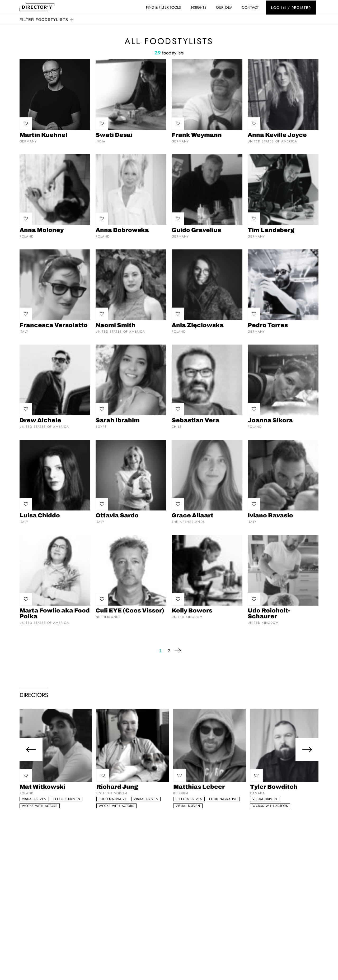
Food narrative (113, 799)
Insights (198, 7)
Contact (250, 7)
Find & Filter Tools (163, 7)
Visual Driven (34, 799)
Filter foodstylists (44, 20)
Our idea (224, 7)
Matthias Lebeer (199, 787)
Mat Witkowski (43, 787)
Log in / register (291, 7)
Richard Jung (117, 787)
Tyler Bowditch (274, 787)
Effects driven (67, 799)
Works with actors (40, 806)
